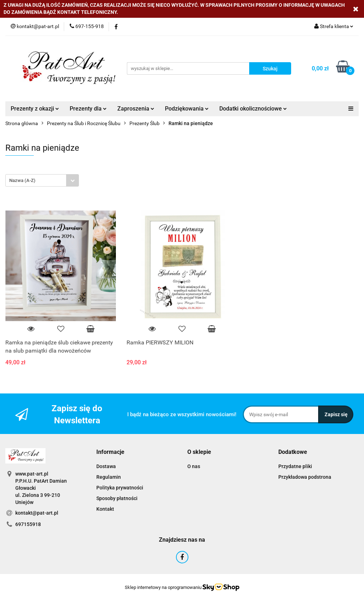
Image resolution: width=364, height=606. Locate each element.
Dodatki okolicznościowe (253, 109)
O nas (194, 466)
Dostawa (106, 466)
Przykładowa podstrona (305, 477)
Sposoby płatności (117, 498)
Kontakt (105, 509)
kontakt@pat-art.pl (37, 513)
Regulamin (109, 477)
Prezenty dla (88, 109)
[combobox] (42, 180)
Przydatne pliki (295, 466)
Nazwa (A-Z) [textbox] (22, 180)
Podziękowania (187, 109)
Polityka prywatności (120, 488)
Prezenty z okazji (35, 109)
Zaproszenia (136, 109)
